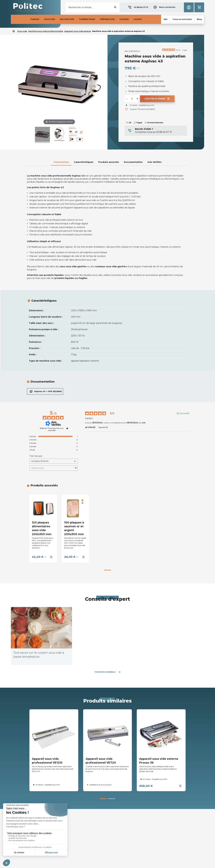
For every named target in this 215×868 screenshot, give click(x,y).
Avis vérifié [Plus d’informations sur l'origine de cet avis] (184, 413)
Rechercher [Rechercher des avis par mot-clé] (52, 468)
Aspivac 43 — (45, 391)
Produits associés (109, 162)
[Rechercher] (93, 7)
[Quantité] (132, 99)
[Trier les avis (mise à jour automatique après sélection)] (54, 461)
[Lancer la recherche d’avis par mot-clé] (76, 468)
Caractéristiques (84, 162)
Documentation (133, 162)
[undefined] (67, 428)
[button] (138, 7)
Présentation (61, 162)
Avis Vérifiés (155, 162)
